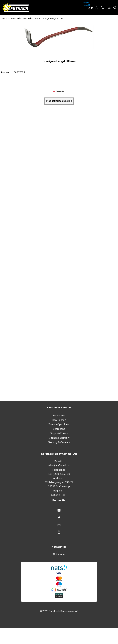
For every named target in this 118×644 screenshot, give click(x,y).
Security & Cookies (59, 442)
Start (3, 18)
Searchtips (59, 429)
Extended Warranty (59, 438)
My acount (59, 416)
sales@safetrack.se (59, 466)
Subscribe (59, 554)
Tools (19, 18)
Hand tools (27, 18)
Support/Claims (59, 433)
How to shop (59, 420)
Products (11, 18)
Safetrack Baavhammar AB (59, 454)
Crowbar (37, 18)
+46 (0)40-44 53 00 (59, 474)
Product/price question (59, 101)
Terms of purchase (59, 424)
